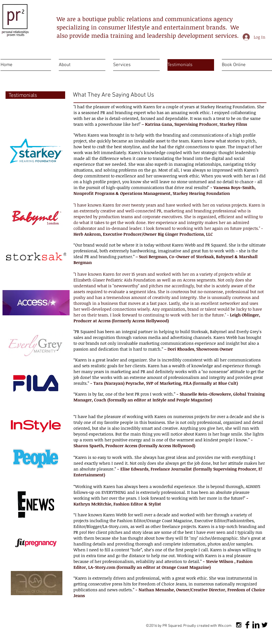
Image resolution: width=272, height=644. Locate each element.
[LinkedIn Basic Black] (256, 625)
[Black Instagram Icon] (239, 625)
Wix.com (225, 626)
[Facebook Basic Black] (247, 625)
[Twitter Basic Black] (265, 625)
